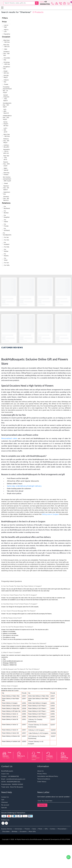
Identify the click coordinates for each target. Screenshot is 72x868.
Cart (3, 800)
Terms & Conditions (44, 779)
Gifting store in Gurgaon (50, 514)
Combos (53, 829)
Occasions (23, 832)
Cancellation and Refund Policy (48, 776)
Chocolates (6, 832)
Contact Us (5, 797)
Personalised (62, 829)
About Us (40, 771)
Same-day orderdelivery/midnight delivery (24, 486)
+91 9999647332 (13, 776)
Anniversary (18, 829)
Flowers (27, 829)
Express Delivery (7, 829)
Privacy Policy (42, 774)
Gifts (46, 829)
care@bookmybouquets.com (16, 779)
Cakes (34, 829)
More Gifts (32, 832)
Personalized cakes (9, 438)
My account (5, 805)
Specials (4, 808)
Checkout (4, 802)
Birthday (15, 832)
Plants (40, 829)
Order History (42, 782)
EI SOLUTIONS (65, 839)
